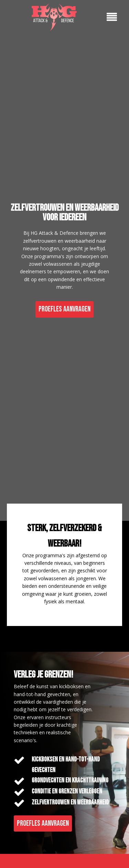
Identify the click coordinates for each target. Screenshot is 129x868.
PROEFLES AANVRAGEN (64, 309)
